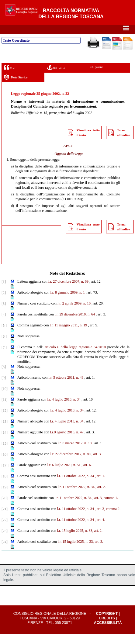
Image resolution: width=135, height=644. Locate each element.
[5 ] (4, 335)
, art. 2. (101, 497)
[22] (5, 530)
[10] (5, 398)
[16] (5, 464)
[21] (5, 519)
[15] (5, 453)
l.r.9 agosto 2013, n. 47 (67, 442)
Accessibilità (108, 632)
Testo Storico (16, 87)
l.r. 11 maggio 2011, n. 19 (68, 335)
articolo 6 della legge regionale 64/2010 (75, 357)
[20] (5, 508)
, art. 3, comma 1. (105, 508)
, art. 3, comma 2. (108, 518)
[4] (4, 324)
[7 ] (4, 357)
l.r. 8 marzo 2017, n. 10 (75, 453)
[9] (4, 387)
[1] (4, 291)
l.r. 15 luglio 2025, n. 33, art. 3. (80, 551)
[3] (4, 313)
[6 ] (4, 346)
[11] (5, 409)
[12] (5, 420)
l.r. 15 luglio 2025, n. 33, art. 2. (80, 540)
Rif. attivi (56, 77)
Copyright (107, 623)
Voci (10, 77)
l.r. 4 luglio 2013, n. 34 (64, 409)
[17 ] (5, 475)
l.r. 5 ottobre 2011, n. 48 (66, 387)
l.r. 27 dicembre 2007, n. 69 (68, 291)
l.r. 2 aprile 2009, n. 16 (74, 313)
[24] (5, 552)
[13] (5, 431)
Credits (107, 628)
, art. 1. (100, 486)
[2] (4, 302)
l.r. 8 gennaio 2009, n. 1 (67, 302)
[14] (5, 442)
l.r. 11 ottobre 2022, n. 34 (76, 486)
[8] (4, 377)
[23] (5, 541)
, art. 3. (97, 464)
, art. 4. (100, 529)
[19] (5, 497)
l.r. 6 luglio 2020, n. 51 (64, 475)
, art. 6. (87, 475)
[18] (5, 486)
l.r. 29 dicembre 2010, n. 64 (75, 324)
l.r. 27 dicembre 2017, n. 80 (70, 464)
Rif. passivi (96, 77)
